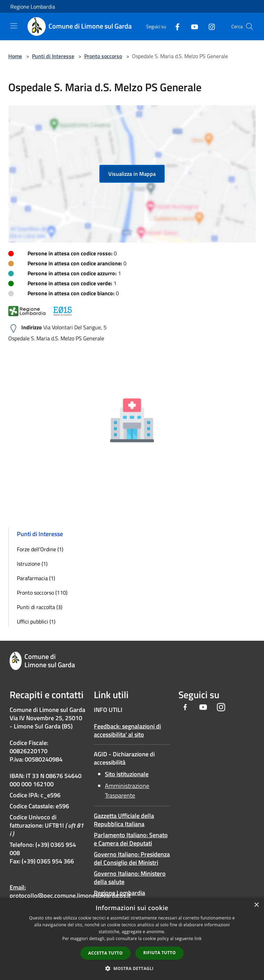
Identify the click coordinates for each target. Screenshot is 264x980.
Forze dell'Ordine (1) (40, 549)
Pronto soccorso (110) (42, 593)
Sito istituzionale (127, 774)
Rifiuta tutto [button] (160, 953)
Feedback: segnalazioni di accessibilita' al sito (127, 730)
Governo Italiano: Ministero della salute (130, 878)
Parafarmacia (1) (36, 578)
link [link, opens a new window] (198, 939)
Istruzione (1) (32, 564)
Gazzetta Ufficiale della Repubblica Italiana (124, 820)
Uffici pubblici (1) (36, 621)
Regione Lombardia (33, 7)
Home (15, 56)
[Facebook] (175, 26)
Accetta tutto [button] (106, 953)
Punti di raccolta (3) (40, 607)
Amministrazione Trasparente (127, 791)
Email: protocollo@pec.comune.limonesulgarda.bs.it (70, 891)
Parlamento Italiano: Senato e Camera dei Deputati (131, 839)
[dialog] (132, 939)
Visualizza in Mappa (132, 174)
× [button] (256, 905)
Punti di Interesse (53, 56)
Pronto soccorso (103, 56)
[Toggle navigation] (14, 26)
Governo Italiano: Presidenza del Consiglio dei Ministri (132, 858)
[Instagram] (209, 26)
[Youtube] (192, 26)
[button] (132, 968)
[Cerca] (250, 26)
